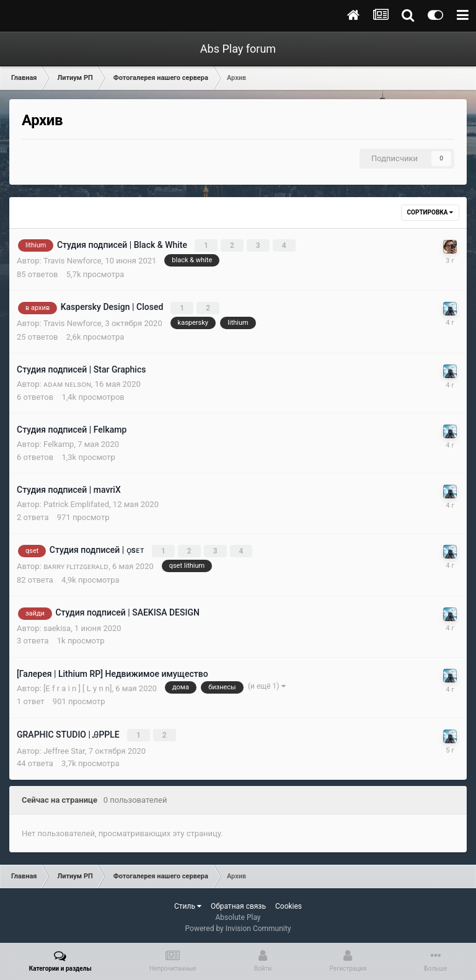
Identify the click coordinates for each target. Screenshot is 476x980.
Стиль (188, 903)
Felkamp (59, 442)
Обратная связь (238, 903)
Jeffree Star (64, 747)
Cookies (289, 903)
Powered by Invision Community (238, 925)
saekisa (57, 625)
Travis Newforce (73, 260)
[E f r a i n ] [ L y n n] (78, 685)
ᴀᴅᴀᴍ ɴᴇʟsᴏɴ (67, 382)
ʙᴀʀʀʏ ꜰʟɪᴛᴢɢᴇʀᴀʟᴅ (76, 564)
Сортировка (430, 212)
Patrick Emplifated (76, 502)
